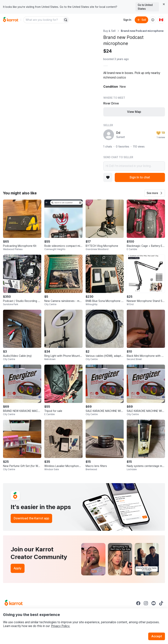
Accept (157, 636)
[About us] (153, 20)
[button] (155, 193)
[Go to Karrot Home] (14, 603)
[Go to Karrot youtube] (154, 603)
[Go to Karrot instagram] (146, 603)
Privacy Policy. (61, 626)
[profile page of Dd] (109, 135)
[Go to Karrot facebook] (138, 603)
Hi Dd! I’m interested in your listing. (134, 166)
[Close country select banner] (164, 4)
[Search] (66, 20)
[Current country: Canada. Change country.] (161, 20)
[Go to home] (11, 20)
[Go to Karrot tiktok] (161, 603)
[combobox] (43, 20)
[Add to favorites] (108, 177)
